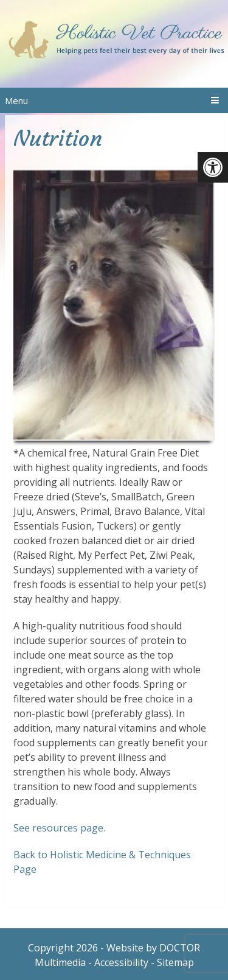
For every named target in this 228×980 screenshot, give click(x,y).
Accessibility (121, 962)
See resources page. (59, 828)
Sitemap (175, 962)
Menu (16, 100)
